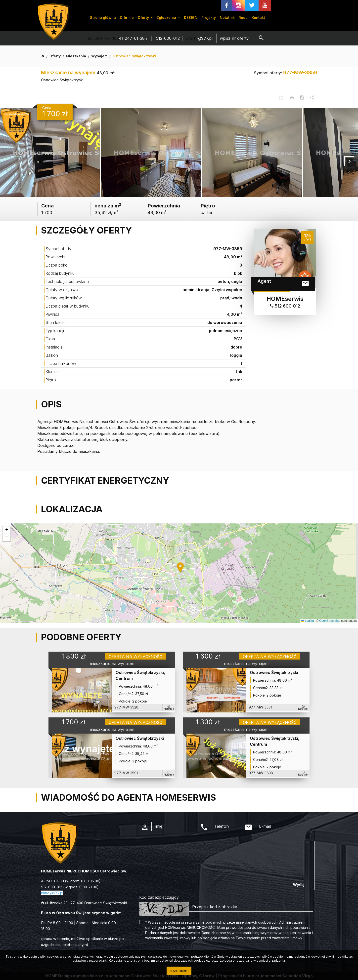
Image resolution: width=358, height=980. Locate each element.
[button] (181, 568)
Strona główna (103, 18)
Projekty (209, 18)
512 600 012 (285, 306)
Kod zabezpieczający (159, 897)
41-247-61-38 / (134, 38)
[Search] (241, 38)
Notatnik (227, 18)
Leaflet (307, 621)
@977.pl (205, 38)
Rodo (243, 18)
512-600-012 (168, 38)
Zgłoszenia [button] (167, 18)
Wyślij (299, 885)
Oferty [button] (144, 18)
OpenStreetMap (330, 621)
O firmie (127, 18)
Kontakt (258, 18)
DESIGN (191, 18)
